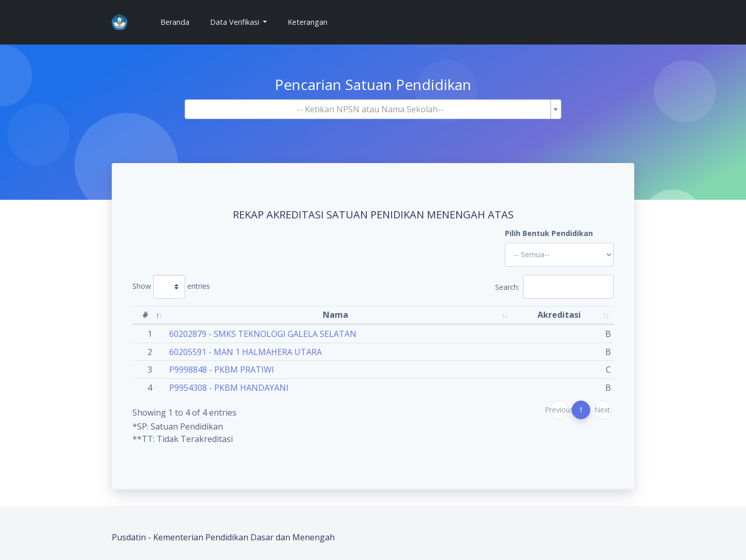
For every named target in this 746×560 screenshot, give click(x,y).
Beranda (179, 21)
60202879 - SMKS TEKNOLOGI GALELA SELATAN (263, 334)
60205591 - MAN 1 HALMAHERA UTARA (245, 352)
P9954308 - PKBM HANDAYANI (229, 388)
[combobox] (373, 109)
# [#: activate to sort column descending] (145, 315)
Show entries (171, 287)
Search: (554, 287)
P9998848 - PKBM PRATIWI (222, 370)
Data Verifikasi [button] (236, 22)
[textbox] (370, 109)
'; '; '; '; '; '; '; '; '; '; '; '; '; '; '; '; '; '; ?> (559, 255)
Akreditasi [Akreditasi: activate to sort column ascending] (559, 315)
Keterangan (308, 22)
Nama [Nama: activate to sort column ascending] (335, 315)
